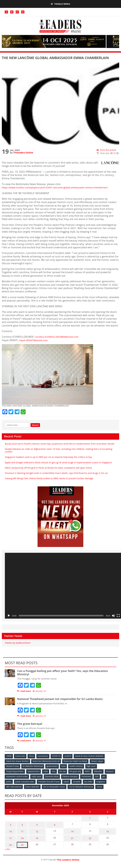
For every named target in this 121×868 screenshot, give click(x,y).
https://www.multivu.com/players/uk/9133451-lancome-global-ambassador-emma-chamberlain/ (58, 187)
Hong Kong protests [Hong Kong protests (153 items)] (15, 771)
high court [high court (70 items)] (92, 766)
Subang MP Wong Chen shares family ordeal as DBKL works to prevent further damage (49, 478)
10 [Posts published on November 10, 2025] (9, 829)
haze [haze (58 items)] (64, 766)
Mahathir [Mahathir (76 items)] (100, 771)
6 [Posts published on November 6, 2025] (52, 823)
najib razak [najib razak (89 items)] (49, 776)
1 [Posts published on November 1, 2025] (89, 817)
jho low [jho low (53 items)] (64, 771)
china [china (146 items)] (32, 756)
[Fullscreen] (118, 616)
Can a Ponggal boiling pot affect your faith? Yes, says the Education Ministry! (63, 673)
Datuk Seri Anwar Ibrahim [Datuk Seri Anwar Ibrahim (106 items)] (17, 761)
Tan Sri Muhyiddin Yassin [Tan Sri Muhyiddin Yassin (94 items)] (55, 786)
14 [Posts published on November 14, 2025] (70, 829)
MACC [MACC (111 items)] (89, 771)
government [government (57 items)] (53, 766)
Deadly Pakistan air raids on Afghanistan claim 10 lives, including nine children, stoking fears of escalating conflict (59, 450)
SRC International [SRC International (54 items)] (14, 786)
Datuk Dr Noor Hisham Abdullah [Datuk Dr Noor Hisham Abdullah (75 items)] (91, 756)
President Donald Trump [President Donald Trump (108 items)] (57, 781)
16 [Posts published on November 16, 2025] (107, 829)
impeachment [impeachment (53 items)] (34, 771)
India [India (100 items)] (46, 771)
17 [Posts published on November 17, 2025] (9, 835)
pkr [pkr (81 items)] (8, 781)
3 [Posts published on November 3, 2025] (9, 823)
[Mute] (113, 616)
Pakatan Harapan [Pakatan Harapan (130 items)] (83, 776)
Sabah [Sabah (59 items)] (74, 781)
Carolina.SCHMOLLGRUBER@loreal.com (58, 337)
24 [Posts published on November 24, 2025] (9, 841)
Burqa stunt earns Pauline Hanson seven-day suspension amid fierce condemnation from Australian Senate (60, 444)
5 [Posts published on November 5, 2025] (33, 823)
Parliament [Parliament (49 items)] (99, 776)
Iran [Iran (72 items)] (54, 771)
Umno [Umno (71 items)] (101, 786)
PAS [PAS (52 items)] (110, 776)
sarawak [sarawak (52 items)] (85, 781)
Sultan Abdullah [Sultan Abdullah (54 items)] (33, 786)
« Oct (7, 844)
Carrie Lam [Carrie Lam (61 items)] (21, 756)
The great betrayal (30, 724)
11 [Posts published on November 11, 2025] (19, 829)
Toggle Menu (60, 4)
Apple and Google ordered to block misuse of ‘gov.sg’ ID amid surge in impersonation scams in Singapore (58, 462)
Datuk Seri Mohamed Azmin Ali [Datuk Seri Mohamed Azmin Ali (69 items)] (47, 761)
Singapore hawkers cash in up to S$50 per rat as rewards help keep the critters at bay (48, 457)
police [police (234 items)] (16, 781)
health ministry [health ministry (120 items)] (77, 766)
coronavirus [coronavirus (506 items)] (44, 756)
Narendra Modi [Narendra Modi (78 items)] (64, 776)
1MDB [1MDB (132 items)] (9, 756)
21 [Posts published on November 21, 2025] (70, 835)
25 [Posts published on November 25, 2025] (19, 841)
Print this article (106, 150)
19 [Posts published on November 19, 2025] (33, 835)
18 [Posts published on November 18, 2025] (19, 835)
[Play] (9, 616)
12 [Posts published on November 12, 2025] (33, 829)
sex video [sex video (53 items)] (97, 781)
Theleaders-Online (23, 153)
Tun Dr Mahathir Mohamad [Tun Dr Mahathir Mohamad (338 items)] (82, 786)
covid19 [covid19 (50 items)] (69, 756)
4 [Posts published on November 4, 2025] (19, 823)
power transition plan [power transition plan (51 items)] (32, 781)
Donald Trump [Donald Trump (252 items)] (13, 766)
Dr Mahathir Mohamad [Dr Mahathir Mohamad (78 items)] (33, 766)
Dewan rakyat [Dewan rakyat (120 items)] (98, 761)
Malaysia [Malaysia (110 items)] (10, 776)
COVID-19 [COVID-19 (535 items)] (57, 756)
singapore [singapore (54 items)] (109, 781)
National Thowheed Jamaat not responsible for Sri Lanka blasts (60, 699)
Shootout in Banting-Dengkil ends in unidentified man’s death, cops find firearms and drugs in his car (56, 473)
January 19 (39, 691)
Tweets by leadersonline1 (18, 643)
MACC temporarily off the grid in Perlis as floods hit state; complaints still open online (48, 468)
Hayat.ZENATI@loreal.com (34, 340)
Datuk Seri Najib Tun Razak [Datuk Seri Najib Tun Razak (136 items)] (76, 761)
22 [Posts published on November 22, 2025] (89, 835)
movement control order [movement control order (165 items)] (29, 776)
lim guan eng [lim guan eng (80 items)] (77, 771)
